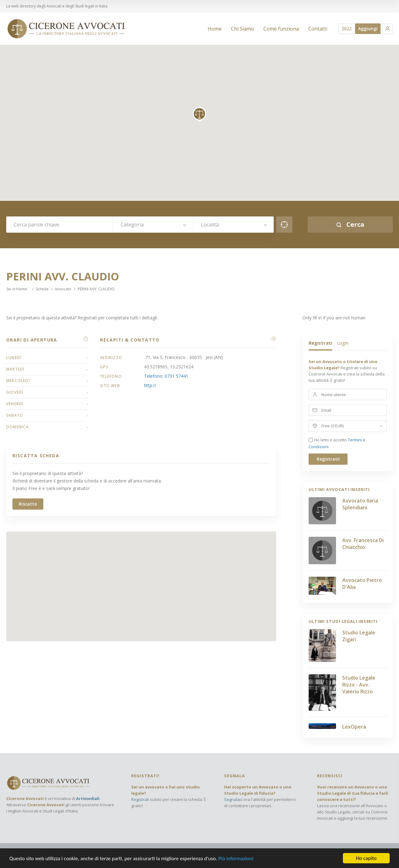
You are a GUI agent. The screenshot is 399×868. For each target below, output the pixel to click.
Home (22, 289)
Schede (42, 289)
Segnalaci (233, 799)
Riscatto (28, 504)
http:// (150, 385)
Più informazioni (236, 858)
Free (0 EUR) (332, 426)
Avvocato (63, 289)
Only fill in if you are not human (334, 318)
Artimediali (88, 798)
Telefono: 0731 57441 (166, 376)
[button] (387, 29)
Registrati (320, 343)
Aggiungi (368, 29)
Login (343, 343)
